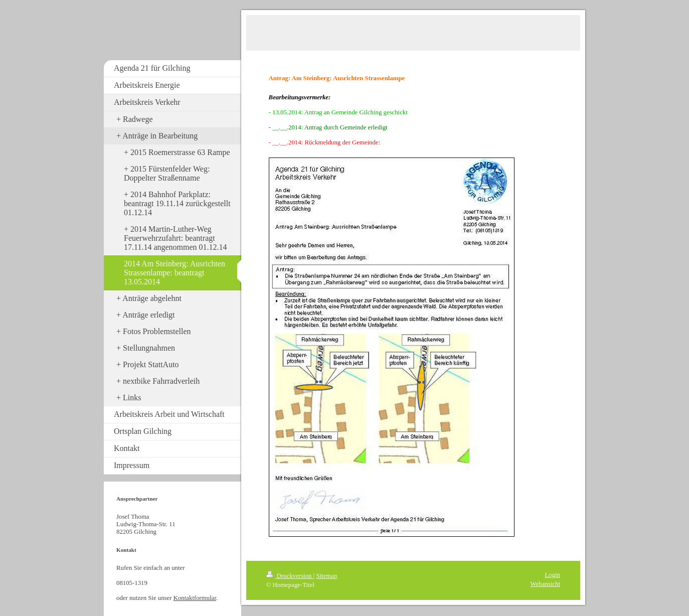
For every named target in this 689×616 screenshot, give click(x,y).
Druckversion (290, 576)
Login (552, 575)
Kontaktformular (195, 598)
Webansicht (545, 584)
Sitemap (326, 576)
